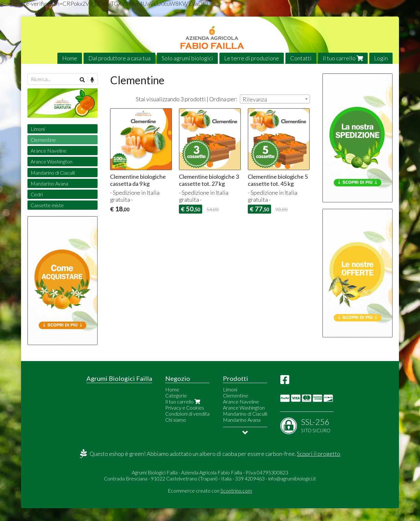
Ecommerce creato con (210, 491)
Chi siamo (176, 420)
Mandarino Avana (49, 183)
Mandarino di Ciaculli (53, 173)
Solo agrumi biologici (187, 58)
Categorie (176, 395)
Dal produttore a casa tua (119, 58)
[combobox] (275, 99)
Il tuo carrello (343, 58)
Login (381, 58)
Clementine (43, 140)
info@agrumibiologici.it (292, 478)
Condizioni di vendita (187, 414)
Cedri (37, 194)
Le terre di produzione (252, 58)
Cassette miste (47, 205)
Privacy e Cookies (185, 408)
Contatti (301, 58)
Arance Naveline (49, 151)
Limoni (38, 129)
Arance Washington (52, 161)
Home (70, 58)
